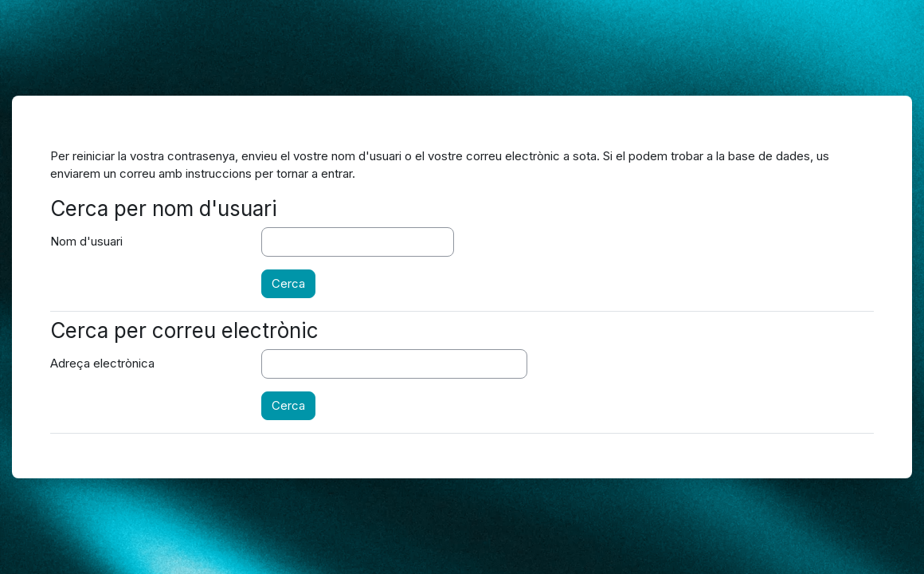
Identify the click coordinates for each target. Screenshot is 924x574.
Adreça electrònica (102, 363)
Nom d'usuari (86, 241)
